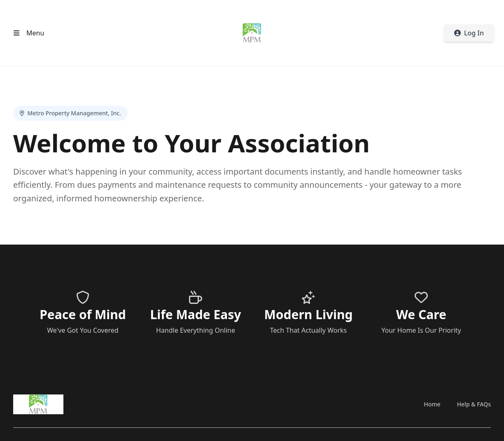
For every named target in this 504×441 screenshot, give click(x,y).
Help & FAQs (474, 404)
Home (432, 404)
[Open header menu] (27, 33)
